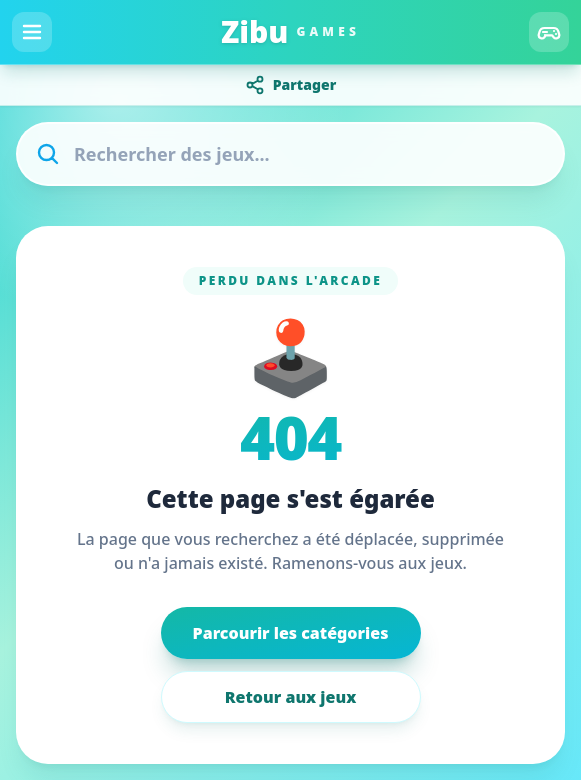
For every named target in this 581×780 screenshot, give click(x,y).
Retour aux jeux (290, 697)
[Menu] (32, 32)
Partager (291, 85)
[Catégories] (549, 32)
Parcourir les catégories (291, 633)
